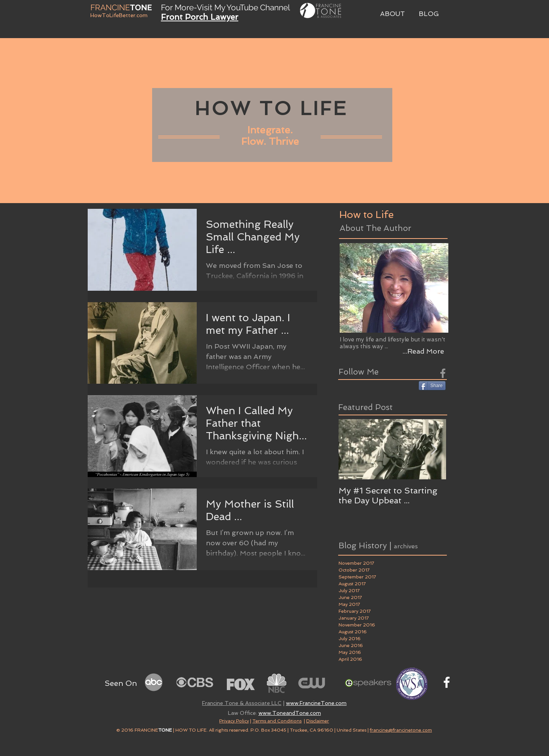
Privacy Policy (234, 721)
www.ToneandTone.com (290, 713)
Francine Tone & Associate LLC (242, 703)
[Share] (432, 386)
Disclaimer (318, 721)
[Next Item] (434, 449)
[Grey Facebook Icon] (443, 373)
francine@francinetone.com (401, 730)
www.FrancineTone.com (316, 703)
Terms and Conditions (277, 721)
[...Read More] (423, 351)
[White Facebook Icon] (447, 682)
